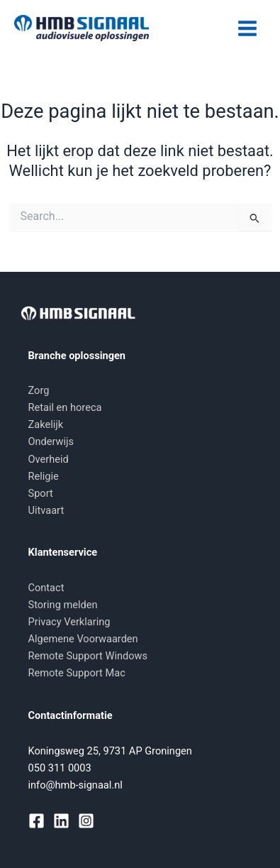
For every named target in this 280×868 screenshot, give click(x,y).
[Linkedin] (61, 821)
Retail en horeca (65, 407)
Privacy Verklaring (69, 622)
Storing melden (63, 605)
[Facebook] (37, 821)
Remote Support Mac (77, 673)
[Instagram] (86, 821)
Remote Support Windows (88, 656)
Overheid (49, 459)
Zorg (39, 390)
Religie (44, 476)
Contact (46, 588)
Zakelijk (46, 424)
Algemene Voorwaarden (83, 639)
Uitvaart (46, 510)
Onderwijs (51, 441)
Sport (41, 493)
